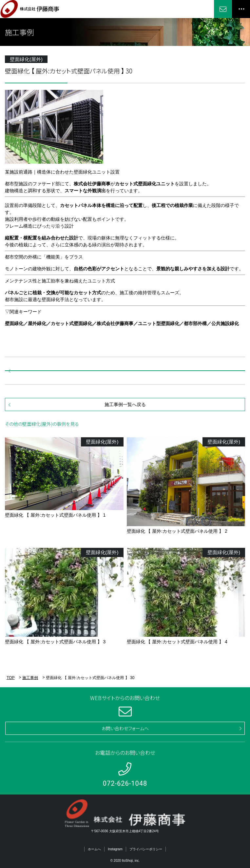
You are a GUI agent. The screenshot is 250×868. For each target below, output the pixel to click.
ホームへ (94, 849)
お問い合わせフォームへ (125, 728)
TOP (10, 678)
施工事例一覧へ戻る (125, 404)
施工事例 (30, 678)
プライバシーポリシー (146, 849)
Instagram (115, 849)
